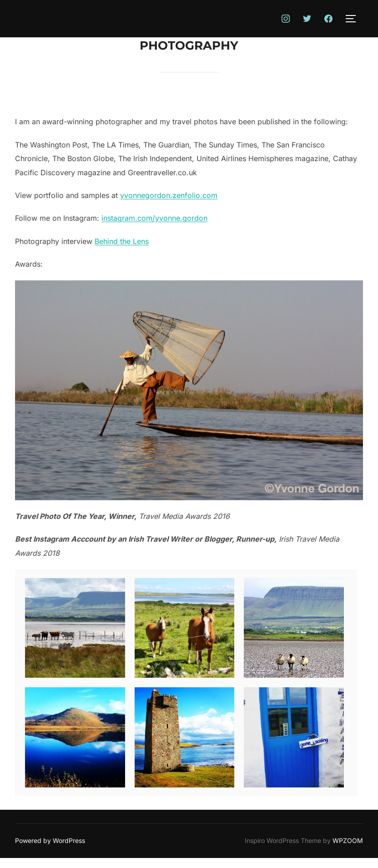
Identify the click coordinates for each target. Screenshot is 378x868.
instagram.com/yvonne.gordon (154, 218)
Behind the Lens (122, 241)
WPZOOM (348, 840)
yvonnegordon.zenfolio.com (169, 195)
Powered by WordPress (50, 840)
